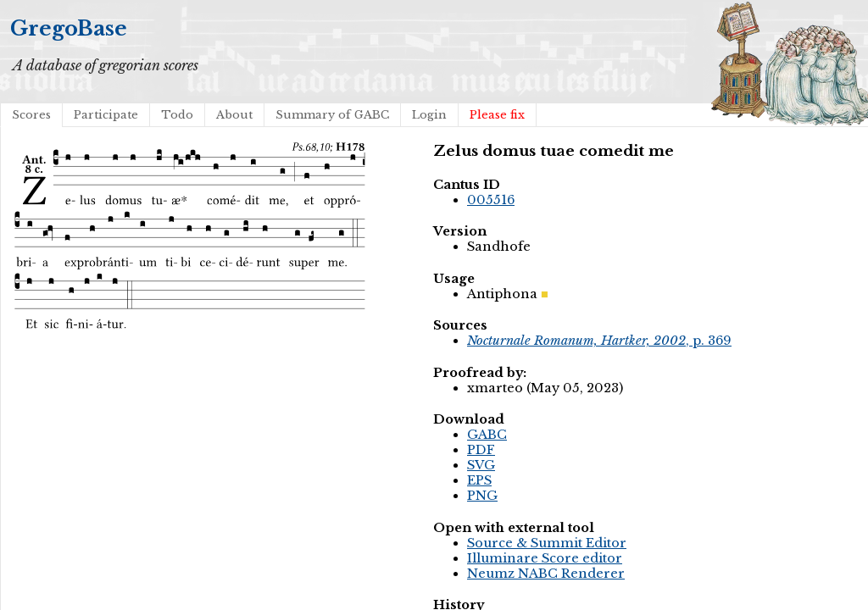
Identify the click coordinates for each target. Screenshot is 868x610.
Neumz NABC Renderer (546, 574)
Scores (31, 115)
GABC (487, 435)
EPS (479, 480)
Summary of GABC (332, 115)
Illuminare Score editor (545, 558)
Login (429, 115)
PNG (482, 496)
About (234, 115)
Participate (106, 115)
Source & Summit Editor (547, 543)
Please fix (497, 115)
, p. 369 (599, 341)
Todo (177, 115)
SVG (481, 465)
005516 (491, 200)
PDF (481, 450)
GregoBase (69, 28)
